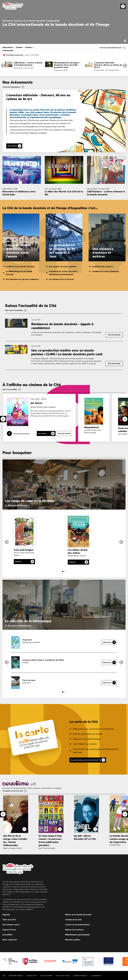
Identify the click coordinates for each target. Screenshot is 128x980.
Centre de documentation (77, 924)
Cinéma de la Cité (73, 919)
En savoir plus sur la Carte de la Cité (86, 760)
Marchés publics (73, 939)
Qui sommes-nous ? (11, 924)
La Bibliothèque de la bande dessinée (19, 273)
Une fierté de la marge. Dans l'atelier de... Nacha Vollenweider (15, 840)
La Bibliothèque (79, 975)
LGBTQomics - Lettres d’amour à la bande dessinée (28, 64)
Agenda (6, 914)
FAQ (4, 975)
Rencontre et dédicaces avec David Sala (19, 193)
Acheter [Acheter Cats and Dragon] (18, 562)
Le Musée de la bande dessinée (20, 266)
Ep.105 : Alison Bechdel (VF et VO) (85, 837)
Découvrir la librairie (17, 506)
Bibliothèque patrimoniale (77, 934)
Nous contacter (10, 939)
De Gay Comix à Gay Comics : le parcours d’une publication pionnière (50, 840)
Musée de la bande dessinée (78, 914)
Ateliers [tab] (29, 47)
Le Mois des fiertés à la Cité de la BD (64, 193)
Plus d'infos (12, 146)
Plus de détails (114, 335)
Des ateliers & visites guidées (63, 266)
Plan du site (32, 975)
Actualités (7, 934)
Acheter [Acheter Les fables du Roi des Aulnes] (72, 562)
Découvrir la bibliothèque (20, 626)
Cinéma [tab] (19, 47)
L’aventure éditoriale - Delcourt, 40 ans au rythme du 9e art (108, 65)
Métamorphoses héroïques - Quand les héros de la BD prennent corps (67, 65)
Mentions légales (16, 975)
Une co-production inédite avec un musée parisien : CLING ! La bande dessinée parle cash (67, 352)
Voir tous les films (10, 389)
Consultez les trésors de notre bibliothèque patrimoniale (63, 273)
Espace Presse (9, 929)
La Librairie (95, 975)
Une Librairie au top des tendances (22, 279)
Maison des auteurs (74, 929)
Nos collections (63, 975)
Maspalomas (92, 427)
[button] (3, 66)
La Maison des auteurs (102, 266)
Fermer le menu (123, 6)
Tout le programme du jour (111, 48)
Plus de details (64, 433)
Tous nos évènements (11, 87)
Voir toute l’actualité (14, 310)
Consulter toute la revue (13, 791)
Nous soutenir (46, 975)
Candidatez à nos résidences (105, 271)
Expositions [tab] (8, 47)
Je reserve (42, 433)
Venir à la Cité (9, 919)
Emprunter (107, 642)
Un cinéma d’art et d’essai (61, 279)
